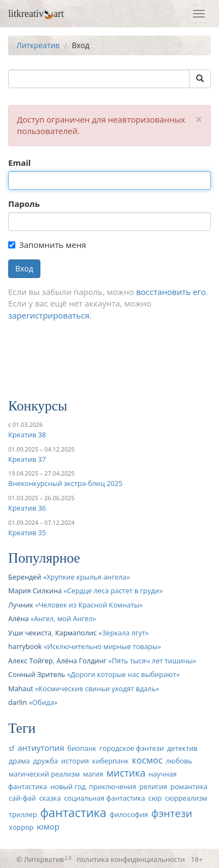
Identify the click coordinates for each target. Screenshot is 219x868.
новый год (68, 786)
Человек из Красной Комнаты (89, 605)
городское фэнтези (132, 748)
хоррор (21, 827)
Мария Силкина (35, 591)
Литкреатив (38, 45)
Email (19, 163)
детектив (182, 748)
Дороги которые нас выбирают (123, 674)
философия (129, 814)
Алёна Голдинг (81, 661)
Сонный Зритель (37, 674)
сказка (50, 798)
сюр (155, 798)
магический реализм (44, 774)
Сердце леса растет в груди (113, 591)
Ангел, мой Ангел (63, 618)
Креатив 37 (27, 459)
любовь (179, 761)
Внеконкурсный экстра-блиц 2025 (65, 483)
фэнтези (172, 813)
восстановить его (171, 292)
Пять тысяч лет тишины (152, 661)
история (75, 761)
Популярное (44, 558)
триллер (23, 814)
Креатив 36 (27, 508)
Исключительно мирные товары (102, 646)
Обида (43, 702)
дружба (46, 761)
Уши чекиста (30, 633)
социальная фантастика (105, 798)
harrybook (25, 646)
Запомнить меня (47, 245)
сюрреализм (186, 798)
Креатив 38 (27, 435)
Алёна (19, 618)
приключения (113, 786)
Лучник (21, 605)
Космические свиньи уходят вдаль (97, 688)
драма (19, 761)
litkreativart (36, 14)
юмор (48, 826)
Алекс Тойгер (31, 661)
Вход (24, 268)
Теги (22, 728)
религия (153, 786)
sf (11, 748)
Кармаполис (76, 633)
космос (147, 760)
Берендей (25, 577)
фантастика (73, 812)
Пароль (24, 204)
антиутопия (41, 748)
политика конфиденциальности (131, 859)
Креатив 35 (27, 533)
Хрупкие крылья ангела (86, 577)
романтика (189, 786)
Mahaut (21, 688)
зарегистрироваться (49, 315)
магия (93, 774)
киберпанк (111, 761)
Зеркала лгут (124, 633)
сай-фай (22, 798)
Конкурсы (38, 406)
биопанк (82, 748)
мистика (126, 773)
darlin (17, 702)
